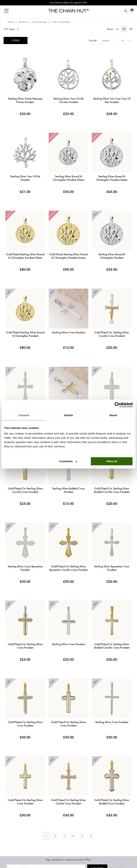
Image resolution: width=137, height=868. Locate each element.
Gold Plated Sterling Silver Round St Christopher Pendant (25, 334)
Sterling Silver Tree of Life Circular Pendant (68, 100)
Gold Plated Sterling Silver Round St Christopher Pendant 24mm (68, 256)
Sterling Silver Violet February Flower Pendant (25, 100)
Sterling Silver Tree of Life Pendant (25, 178)
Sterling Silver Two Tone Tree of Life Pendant (112, 100)
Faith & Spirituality (61, 22)
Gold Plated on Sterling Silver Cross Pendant (25, 646)
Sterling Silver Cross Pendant (68, 332)
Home (11, 22)
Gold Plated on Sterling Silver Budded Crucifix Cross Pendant (112, 490)
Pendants (24, 22)
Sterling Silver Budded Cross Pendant (68, 490)
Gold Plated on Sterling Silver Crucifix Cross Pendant (112, 334)
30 (124, 29)
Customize (68, 461)
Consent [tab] (24, 415)
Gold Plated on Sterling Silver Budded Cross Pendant (112, 802)
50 (131, 29)
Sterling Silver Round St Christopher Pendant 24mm (112, 178)
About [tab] (113, 415)
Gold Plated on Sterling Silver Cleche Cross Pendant (68, 802)
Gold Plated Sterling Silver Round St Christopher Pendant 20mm (25, 256)
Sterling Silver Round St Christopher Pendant (112, 256)
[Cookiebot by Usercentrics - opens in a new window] (117, 405)
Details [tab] (68, 415)
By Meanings (40, 22)
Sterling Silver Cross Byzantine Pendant (25, 568)
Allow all (112, 461)
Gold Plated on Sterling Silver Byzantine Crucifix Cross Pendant (69, 568)
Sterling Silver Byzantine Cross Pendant (112, 568)
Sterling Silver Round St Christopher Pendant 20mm (68, 178)
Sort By (93, 41)
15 (117, 29)
